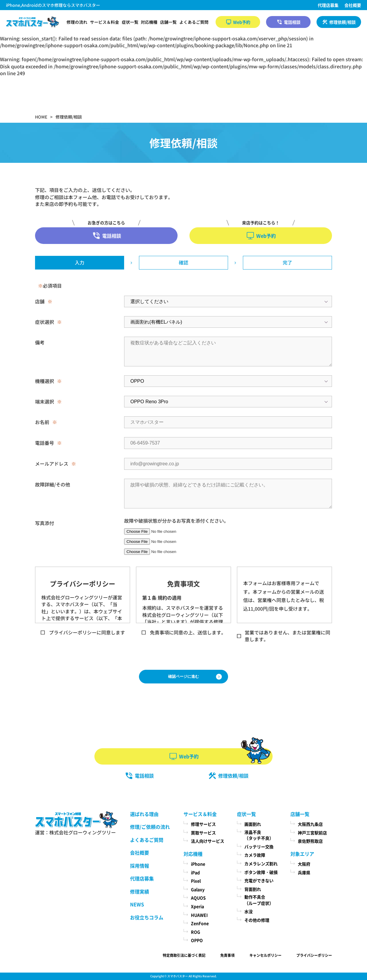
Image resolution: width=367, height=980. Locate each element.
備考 (40, 342)
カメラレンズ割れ (261, 864)
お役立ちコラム (147, 917)
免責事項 (227, 955)
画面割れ (253, 824)
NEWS (137, 904)
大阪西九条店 (310, 824)
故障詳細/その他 (53, 484)
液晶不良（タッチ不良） (259, 835)
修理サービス (203, 824)
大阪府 (304, 864)
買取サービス (203, 833)
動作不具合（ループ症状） (259, 900)
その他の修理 (257, 920)
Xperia (197, 906)
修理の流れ (77, 22)
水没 (249, 911)
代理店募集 (328, 5)
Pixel (196, 881)
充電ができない (259, 880)
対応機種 (149, 22)
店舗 (40, 301)
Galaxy (198, 889)
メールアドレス (52, 464)
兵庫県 (304, 872)
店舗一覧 (168, 22)
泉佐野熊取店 (310, 841)
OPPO (197, 940)
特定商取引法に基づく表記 (184, 955)
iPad (195, 872)
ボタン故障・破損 (261, 872)
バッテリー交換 (259, 847)
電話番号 (45, 443)
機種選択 (45, 381)
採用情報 (140, 866)
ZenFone (200, 923)
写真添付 (45, 523)
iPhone (198, 864)
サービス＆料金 (105, 22)
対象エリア (302, 854)
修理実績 (140, 891)
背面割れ (253, 889)
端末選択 (45, 401)
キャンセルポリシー (265, 955)
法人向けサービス (208, 841)
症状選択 (45, 322)
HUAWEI (199, 915)
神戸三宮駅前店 (312, 833)
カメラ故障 (255, 855)
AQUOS (198, 898)
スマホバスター (178, 976)
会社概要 (353, 5)
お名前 (42, 422)
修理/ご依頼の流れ (150, 827)
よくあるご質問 (194, 22)
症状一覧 (130, 22)
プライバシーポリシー (314, 955)
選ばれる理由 (144, 814)
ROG (196, 932)
